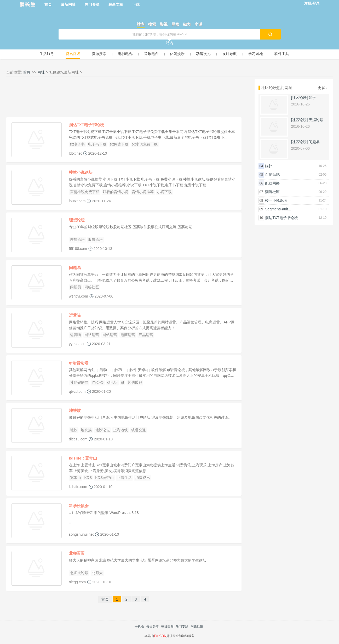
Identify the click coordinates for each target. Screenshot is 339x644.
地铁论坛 (102, 430)
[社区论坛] (300, 98)
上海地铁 (120, 430)
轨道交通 (139, 430)
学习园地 (256, 54)
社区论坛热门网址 (277, 88)
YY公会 (98, 382)
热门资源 (92, 4)
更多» (323, 88)
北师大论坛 (79, 573)
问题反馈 (197, 626)
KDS (88, 478)
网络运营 (92, 335)
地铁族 (75, 410)
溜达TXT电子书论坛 (86, 125)
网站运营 (110, 335)
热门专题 (182, 626)
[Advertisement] (124, 98)
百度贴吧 (272, 175)
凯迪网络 (272, 183)
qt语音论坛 (79, 363)
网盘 (175, 24)
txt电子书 (77, 144)
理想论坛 (77, 220)
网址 (41, 72)
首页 (48, 4)
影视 (164, 24)
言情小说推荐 (143, 192)
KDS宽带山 (104, 478)
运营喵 (75, 315)
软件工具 (282, 54)
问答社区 (92, 287)
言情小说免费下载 (85, 192)
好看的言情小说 (116, 192)
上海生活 (124, 478)
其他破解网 (79, 382)
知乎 (312, 98)
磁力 (187, 24)
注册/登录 (312, 3)
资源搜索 (99, 54)
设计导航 (229, 54)
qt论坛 (112, 382)
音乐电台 (151, 54)
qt (123, 382)
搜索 (152, 24)
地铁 (74, 430)
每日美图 (167, 626)
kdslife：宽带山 (83, 458)
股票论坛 (95, 239)
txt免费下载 (119, 144)
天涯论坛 (316, 120)
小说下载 (164, 192)
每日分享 (153, 626)
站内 (141, 24)
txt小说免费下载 (145, 144)
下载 (136, 4)
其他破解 (135, 382)
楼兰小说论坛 (81, 172)
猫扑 (269, 166)
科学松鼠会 (79, 506)
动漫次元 (203, 54)
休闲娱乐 (177, 54)
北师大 (97, 573)
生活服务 (47, 54)
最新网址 (68, 4)
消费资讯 (142, 478)
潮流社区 (272, 192)
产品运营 (146, 335)
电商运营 (128, 335)
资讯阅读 (73, 54)
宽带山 (76, 478)
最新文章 (116, 4)
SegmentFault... (278, 209)
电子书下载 (97, 144)
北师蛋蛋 (77, 553)
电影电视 (125, 54)
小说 (198, 24)
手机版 (139, 626)
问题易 (75, 268)
